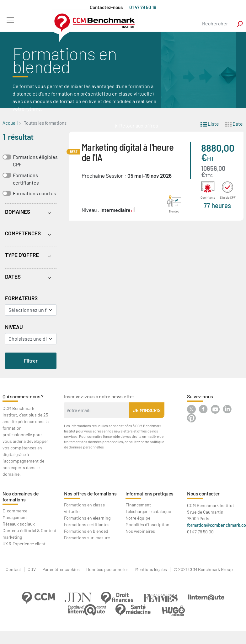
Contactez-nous (106, 7)
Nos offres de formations (90, 493)
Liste (210, 123)
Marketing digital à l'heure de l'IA (128, 152)
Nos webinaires (140, 531)
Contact (13, 569)
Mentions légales (151, 569)
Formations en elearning (87, 518)
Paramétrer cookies (61, 569)
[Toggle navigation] (10, 20)
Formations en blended (86, 531)
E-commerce (15, 511)
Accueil (10, 123)
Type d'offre (22, 255)
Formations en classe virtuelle (84, 508)
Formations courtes (35, 193)
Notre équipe (138, 518)
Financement (138, 505)
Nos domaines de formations (21, 496)
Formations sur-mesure (87, 538)
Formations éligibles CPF (35, 161)
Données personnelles (107, 569)
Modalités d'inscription (147, 524)
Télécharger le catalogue (148, 511)
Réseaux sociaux (19, 524)
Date (234, 123)
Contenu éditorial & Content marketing (29, 534)
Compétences (23, 233)
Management (15, 517)
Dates (13, 276)
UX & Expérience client (24, 544)
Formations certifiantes (26, 179)
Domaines (18, 212)
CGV (32, 569)
